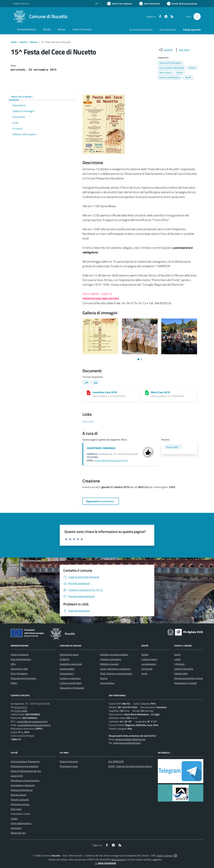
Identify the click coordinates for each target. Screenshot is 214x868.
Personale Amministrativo (23, 678)
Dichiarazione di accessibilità (25, 766)
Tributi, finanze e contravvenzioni (116, 673)
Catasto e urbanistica (70, 678)
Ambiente (65, 659)
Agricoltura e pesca (69, 654)
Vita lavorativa (107, 683)
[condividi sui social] (165, 50)
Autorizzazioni (67, 673)
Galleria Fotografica (184, 669)
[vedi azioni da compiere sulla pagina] (182, 50)
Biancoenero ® (119, 860)
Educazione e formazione (72, 688)
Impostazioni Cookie (21, 814)
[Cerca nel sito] (197, 16)
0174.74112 (21, 707)
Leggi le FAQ (17, 776)
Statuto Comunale (20, 799)
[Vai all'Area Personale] (182, 4)
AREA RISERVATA (105, 863)
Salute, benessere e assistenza (115, 669)
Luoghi (177, 659)
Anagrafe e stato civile (71, 664)
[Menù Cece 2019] (147, 393)
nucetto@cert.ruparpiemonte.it (32, 721)
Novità (23, 42)
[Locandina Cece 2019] (89, 393)
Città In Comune (165, 856)
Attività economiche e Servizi (189, 678)
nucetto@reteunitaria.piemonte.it (111, 460)
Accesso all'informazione (141, 30)
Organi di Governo (20, 654)
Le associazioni (149, 664)
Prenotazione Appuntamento (25, 780)
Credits (14, 819)
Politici (14, 683)
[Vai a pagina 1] (138, 359)
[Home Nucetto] (40, 16)
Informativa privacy (20, 804)
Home (14, 42)
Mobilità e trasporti (109, 664)
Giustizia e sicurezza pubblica (114, 654)
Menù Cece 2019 (160, 392)
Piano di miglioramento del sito (26, 771)
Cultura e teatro (149, 659)
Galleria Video (181, 673)
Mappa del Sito (18, 833)
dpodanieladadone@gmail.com (130, 739)
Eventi (177, 654)
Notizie (34, 42)
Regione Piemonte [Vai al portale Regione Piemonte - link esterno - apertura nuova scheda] (21, 3)
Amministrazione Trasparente (25, 761)
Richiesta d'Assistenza (22, 790)
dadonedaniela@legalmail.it (127, 743)
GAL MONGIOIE (116, 761)
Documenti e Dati (19, 669)
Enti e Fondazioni (19, 673)
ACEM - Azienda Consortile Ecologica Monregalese (133, 766)
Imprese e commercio (110, 659)
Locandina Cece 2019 (105, 392)
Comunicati (147, 669)
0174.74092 (21, 711)
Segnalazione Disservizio (23, 785)
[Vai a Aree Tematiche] (150, 4)
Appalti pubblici (67, 669)
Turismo (104, 678)
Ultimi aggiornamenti (21, 823)
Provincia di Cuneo (69, 766)
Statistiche (16, 828)
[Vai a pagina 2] (141, 359)
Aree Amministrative (21, 659)
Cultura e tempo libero (71, 683)
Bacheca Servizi (18, 795)
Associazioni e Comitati (185, 683)
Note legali (16, 809)
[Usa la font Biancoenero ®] (120, 4)
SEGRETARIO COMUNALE (101, 448)
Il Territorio (179, 664)
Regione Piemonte (69, 761)
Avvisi (144, 673)
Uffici (13, 664)
